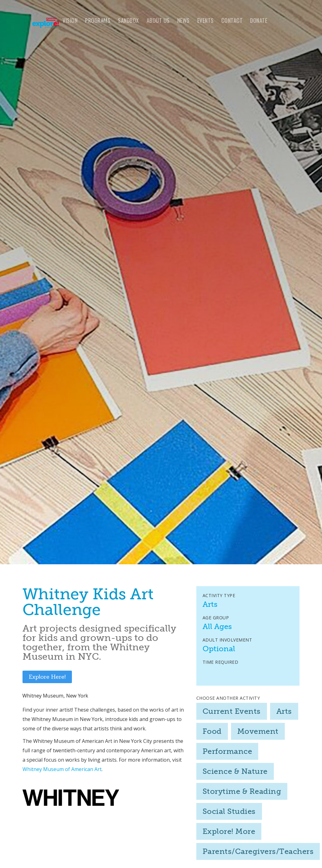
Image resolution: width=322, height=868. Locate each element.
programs (98, 20)
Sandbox (128, 20)
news (184, 20)
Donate (259, 20)
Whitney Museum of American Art (62, 769)
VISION (70, 20)
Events (206, 20)
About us (158, 20)
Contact (232, 20)
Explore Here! (47, 677)
